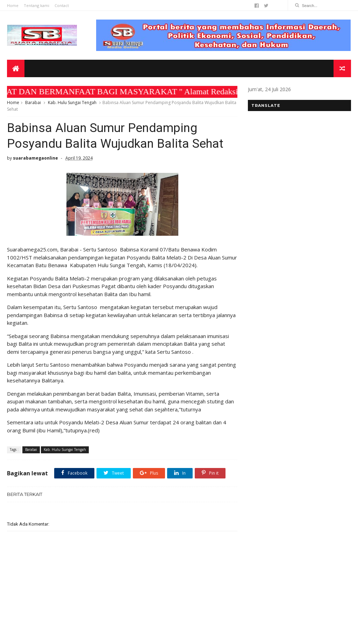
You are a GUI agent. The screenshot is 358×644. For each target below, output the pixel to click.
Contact (62, 5)
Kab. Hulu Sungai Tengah (72, 103)
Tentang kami (37, 5)
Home (13, 5)
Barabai (33, 103)
